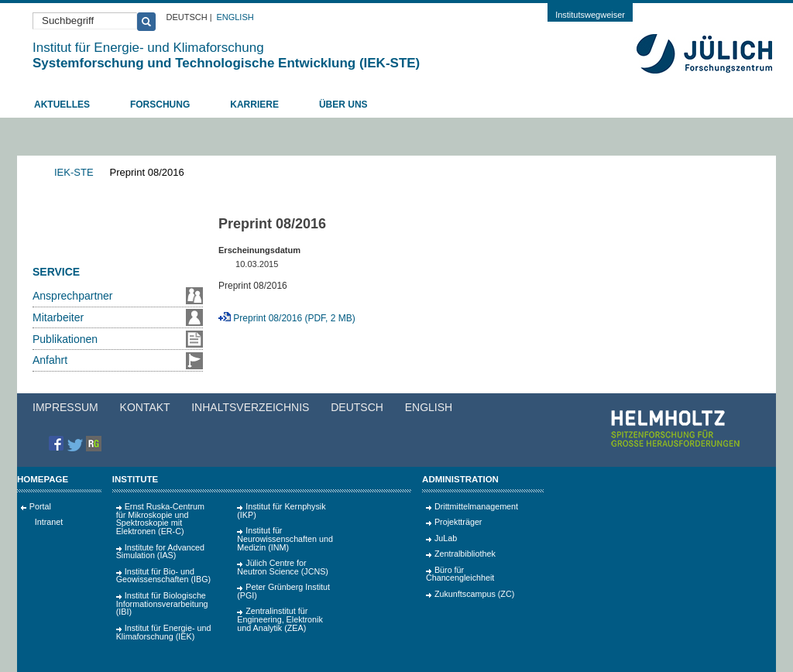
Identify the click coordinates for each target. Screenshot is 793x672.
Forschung (160, 105)
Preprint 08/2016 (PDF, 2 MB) (294, 318)
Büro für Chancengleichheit (460, 574)
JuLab (446, 538)
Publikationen (65, 339)
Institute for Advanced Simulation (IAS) (160, 552)
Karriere (254, 105)
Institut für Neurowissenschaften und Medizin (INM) (285, 539)
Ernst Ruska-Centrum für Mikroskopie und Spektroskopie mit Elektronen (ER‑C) (160, 519)
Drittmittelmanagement (476, 506)
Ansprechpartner (73, 296)
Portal (40, 506)
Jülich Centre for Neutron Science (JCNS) (283, 567)
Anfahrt (50, 360)
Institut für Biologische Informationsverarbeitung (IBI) (162, 604)
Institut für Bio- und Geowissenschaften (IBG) (163, 576)
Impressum (65, 407)
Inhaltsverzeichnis (250, 407)
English (235, 17)
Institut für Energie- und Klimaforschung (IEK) (164, 632)
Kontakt (145, 407)
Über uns (343, 105)
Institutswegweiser (590, 15)
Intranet (49, 522)
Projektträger (458, 522)
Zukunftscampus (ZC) (474, 594)
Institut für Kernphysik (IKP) (281, 511)
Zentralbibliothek (465, 554)
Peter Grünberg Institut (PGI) (283, 591)
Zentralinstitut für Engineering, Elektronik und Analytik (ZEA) (280, 619)
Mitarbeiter (58, 317)
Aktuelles (62, 105)
